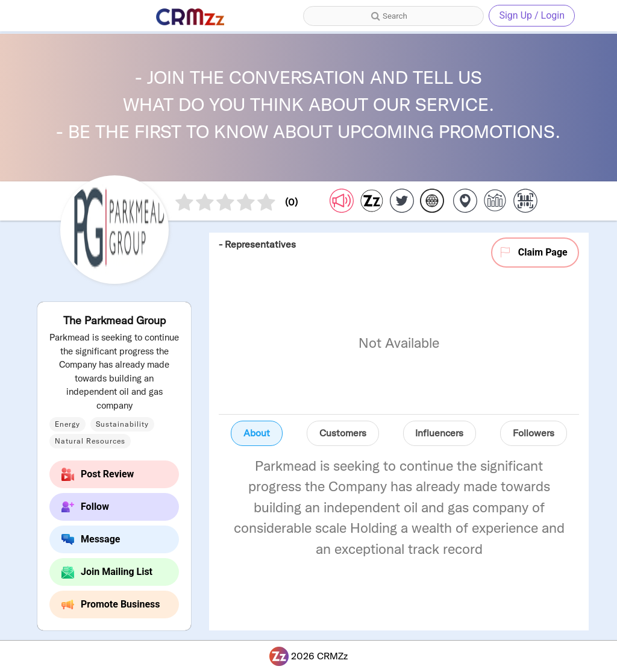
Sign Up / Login (532, 15)
